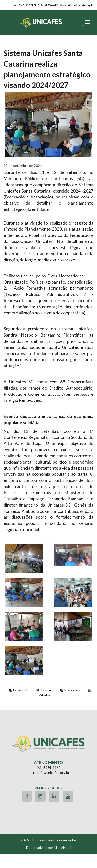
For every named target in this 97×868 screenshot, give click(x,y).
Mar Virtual (63, 848)
